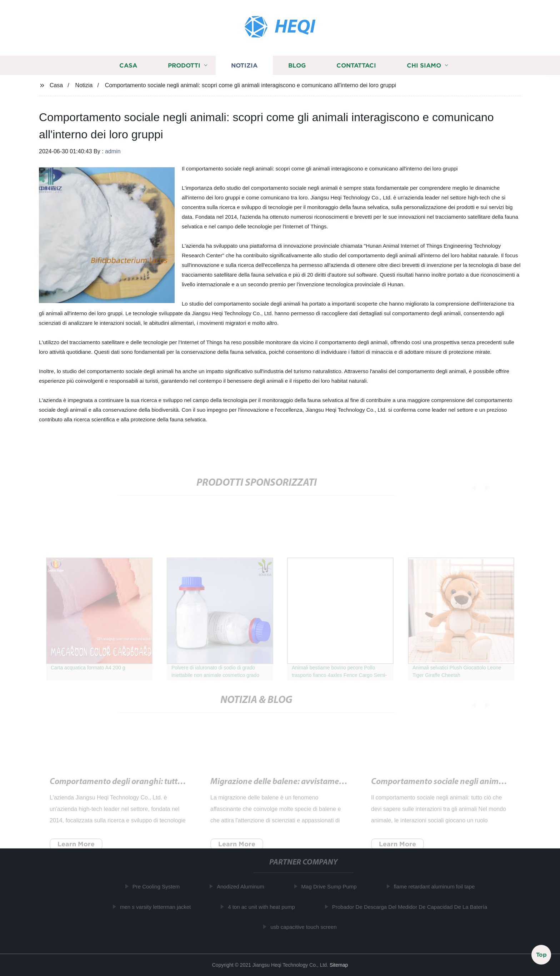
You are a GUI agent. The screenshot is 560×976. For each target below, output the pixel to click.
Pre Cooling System (159, 886)
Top (541, 954)
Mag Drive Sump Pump (332, 886)
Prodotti (184, 67)
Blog (297, 67)
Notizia (244, 67)
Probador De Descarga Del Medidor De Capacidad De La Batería (412, 907)
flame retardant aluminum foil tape (437, 886)
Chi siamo (424, 67)
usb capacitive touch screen (307, 927)
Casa (128, 67)
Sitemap (339, 965)
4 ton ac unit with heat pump (265, 907)
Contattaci (356, 67)
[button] (469, 488)
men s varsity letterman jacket (158, 907)
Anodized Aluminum (244, 886)
